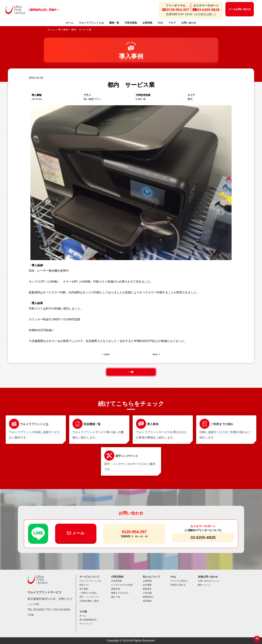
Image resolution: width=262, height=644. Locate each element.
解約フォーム (204, 585)
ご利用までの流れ (88, 593)
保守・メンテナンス (89, 597)
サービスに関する (179, 581)
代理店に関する (178, 585)
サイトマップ (86, 624)
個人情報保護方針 (88, 620)
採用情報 (147, 601)
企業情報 (147, 23)
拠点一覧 (115, 597)
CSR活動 (147, 593)
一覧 (131, 372)
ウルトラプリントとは (91, 23)
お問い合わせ (189, 23)
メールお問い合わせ (240, 9)
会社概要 (147, 585)
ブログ (172, 23)
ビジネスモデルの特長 (122, 585)
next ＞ (157, 354)
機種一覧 (114, 23)
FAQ (160, 23)
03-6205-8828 (203, 537)
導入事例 (84, 589)
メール (76, 533)
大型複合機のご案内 (89, 601)
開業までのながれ (120, 593)
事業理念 (147, 589)
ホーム (70, 23)
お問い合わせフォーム (209, 581)
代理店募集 (131, 23)
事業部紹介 (148, 597)
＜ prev (106, 354)
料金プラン (85, 585)
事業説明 (115, 589)
